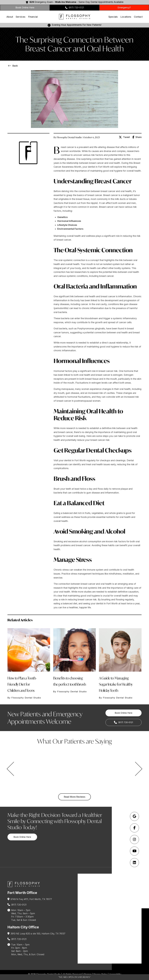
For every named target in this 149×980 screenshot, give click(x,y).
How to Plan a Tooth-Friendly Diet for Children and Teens (22, 684)
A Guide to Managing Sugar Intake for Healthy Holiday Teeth (116, 684)
